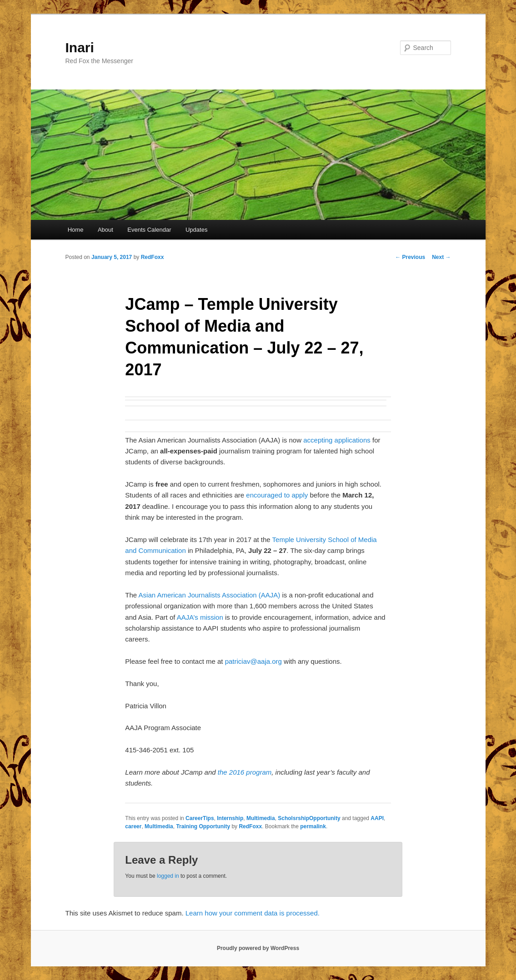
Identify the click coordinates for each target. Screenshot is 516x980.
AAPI (377, 818)
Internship (230, 818)
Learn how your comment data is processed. (253, 913)
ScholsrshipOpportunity (309, 818)
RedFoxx (153, 257)
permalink (313, 826)
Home (76, 230)
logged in (168, 876)
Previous (410, 257)
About (105, 230)
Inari (80, 47)
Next (441, 257)
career (133, 826)
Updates (196, 230)
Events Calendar (149, 230)
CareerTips (200, 818)
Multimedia (261, 818)
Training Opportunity (203, 826)
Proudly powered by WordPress (258, 948)
